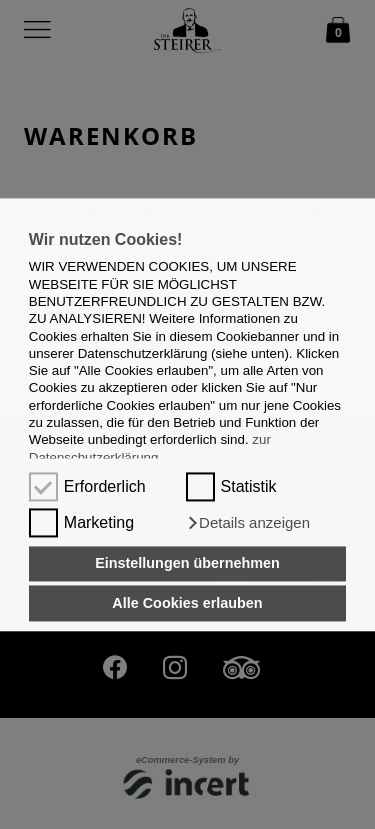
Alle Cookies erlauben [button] (187, 603)
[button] (248, 523)
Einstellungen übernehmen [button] (187, 564)
